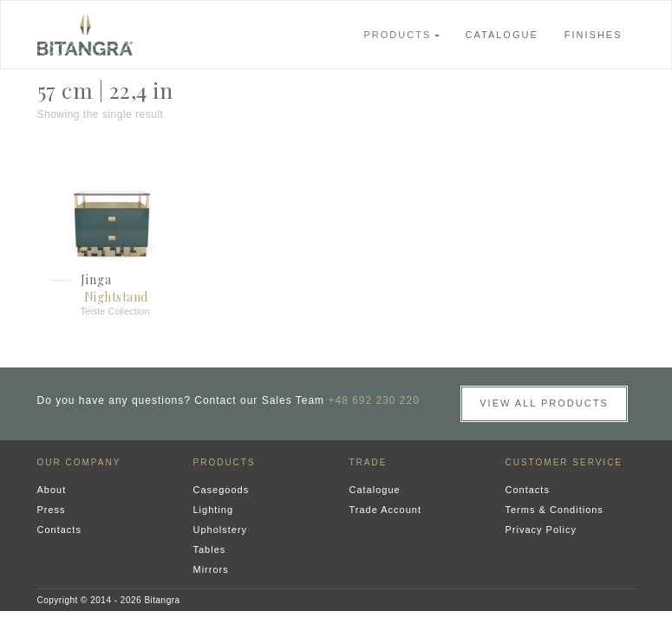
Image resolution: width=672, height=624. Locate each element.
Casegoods (222, 490)
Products (398, 35)
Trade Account (386, 510)
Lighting (214, 510)
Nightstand (116, 297)
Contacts (59, 530)
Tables (210, 549)
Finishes (594, 35)
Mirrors (211, 569)
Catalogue (502, 35)
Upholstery (221, 530)
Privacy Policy (541, 530)
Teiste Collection (115, 311)
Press (52, 510)
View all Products (544, 403)
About (52, 490)
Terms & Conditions (555, 510)
